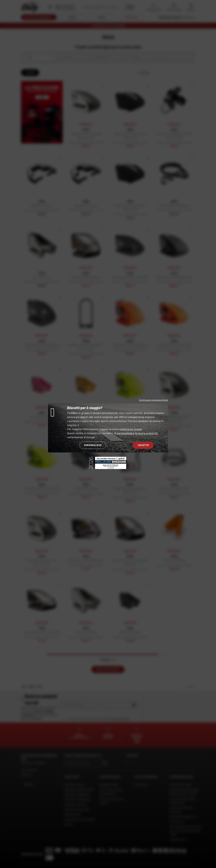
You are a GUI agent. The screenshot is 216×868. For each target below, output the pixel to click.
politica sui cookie (131, 429)
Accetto (143, 445)
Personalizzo (93, 445)
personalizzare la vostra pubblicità (137, 433)
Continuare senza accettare (153, 400)
